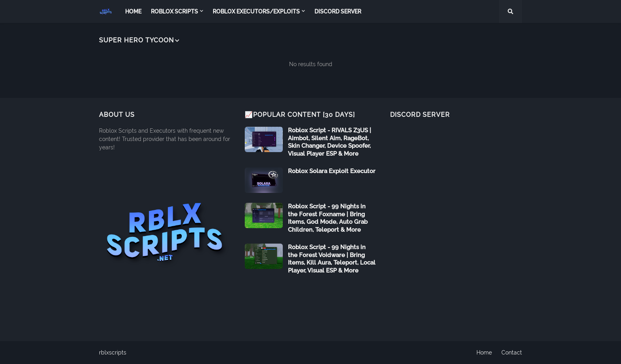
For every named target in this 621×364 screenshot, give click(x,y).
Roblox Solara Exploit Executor (332, 171)
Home (484, 353)
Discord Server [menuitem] (338, 11)
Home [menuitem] (133, 11)
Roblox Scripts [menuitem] (174, 11)
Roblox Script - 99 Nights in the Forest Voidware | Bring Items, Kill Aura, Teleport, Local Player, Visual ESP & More (332, 259)
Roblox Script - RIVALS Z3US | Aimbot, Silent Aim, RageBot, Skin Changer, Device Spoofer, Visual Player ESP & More (330, 142)
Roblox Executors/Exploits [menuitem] (256, 11)
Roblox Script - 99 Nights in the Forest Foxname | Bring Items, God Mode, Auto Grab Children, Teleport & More (328, 218)
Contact (512, 353)
